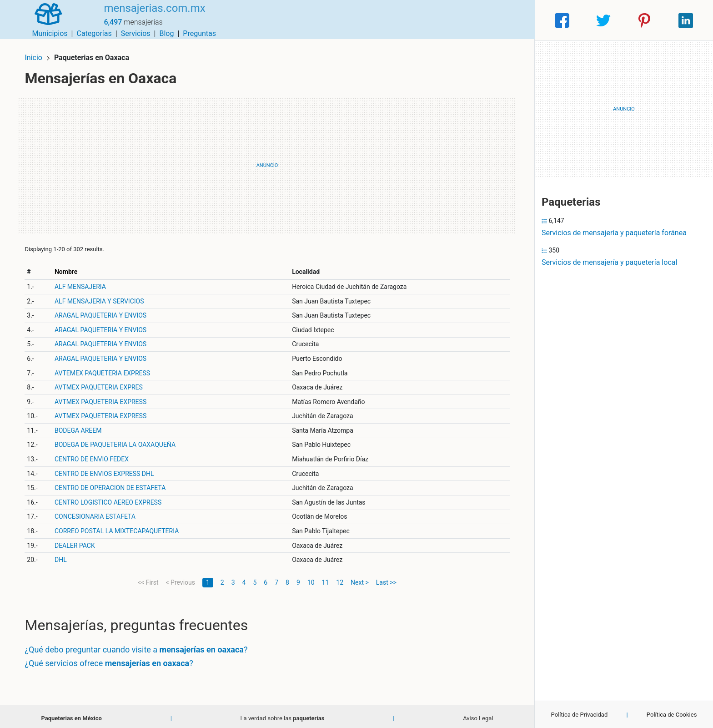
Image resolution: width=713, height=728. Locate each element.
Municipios (362, 20)
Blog (478, 20)
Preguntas (511, 20)
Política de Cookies (672, 715)
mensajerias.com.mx (147, 15)
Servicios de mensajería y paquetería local (609, 262)
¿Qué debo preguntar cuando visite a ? (140, 646)
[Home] (44, 20)
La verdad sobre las (283, 714)
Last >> (386, 578)
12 (340, 578)
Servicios (447, 20)
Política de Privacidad (580, 715)
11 (326, 578)
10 (311, 578)
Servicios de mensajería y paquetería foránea (614, 233)
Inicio (37, 53)
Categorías (405, 20)
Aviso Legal (478, 714)
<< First (148, 578)
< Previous (180, 578)
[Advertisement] (267, 162)
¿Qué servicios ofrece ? (113, 659)
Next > (360, 578)
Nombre (70, 268)
